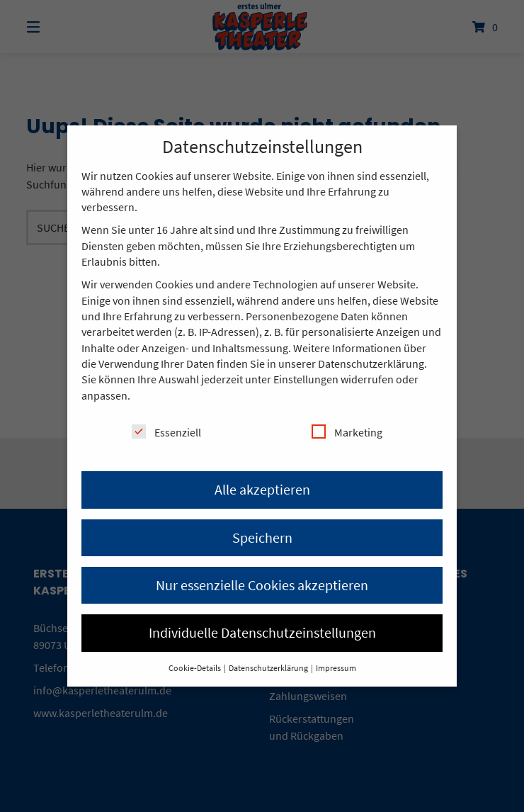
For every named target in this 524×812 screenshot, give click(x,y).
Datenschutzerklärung (371, 363)
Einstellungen (306, 379)
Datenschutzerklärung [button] (269, 668)
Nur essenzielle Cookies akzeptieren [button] (262, 585)
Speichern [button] (262, 537)
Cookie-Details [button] (195, 668)
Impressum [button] (336, 668)
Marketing (347, 432)
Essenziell (166, 432)
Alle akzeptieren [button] (262, 489)
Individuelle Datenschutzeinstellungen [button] (262, 632)
